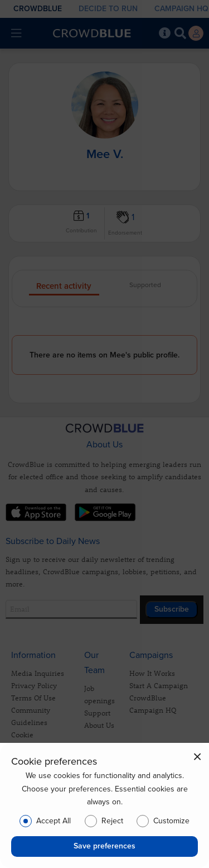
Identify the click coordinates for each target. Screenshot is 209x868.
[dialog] (104, 805)
